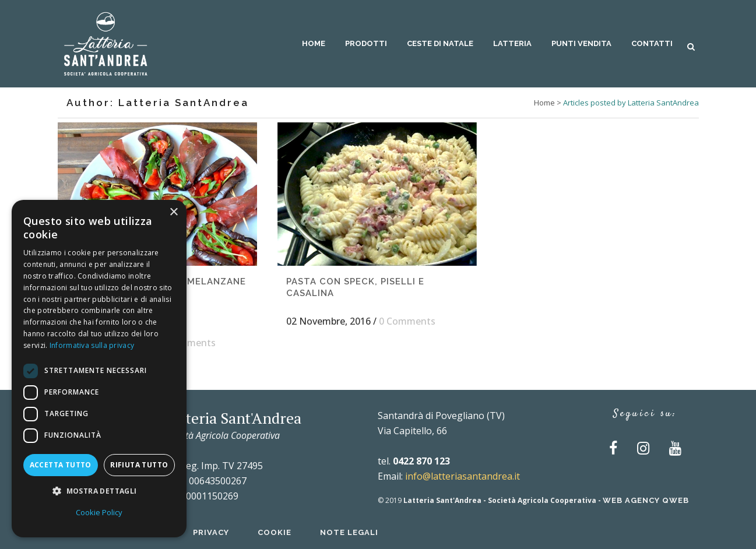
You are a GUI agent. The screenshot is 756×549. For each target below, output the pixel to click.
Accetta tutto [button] (61, 465)
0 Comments (187, 343)
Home (544, 103)
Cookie (275, 532)
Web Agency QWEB (646, 500)
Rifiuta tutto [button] (139, 465)
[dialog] (99, 369)
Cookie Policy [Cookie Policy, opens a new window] (99, 512)
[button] (99, 491)
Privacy (211, 532)
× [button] (173, 212)
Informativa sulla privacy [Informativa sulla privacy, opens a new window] (92, 345)
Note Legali (349, 532)
